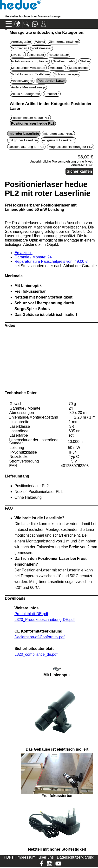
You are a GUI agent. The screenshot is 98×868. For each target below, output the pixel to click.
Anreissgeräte (21, 42)
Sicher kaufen (79, 171)
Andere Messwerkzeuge (28, 87)
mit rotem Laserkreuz (58, 134)
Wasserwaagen (22, 81)
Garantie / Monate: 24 (33, 257)
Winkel (40, 42)
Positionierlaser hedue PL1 (30, 118)
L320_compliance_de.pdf (36, 654)
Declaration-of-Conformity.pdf (39, 637)
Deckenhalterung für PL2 (26, 147)
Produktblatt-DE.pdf (31, 614)
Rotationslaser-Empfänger (30, 61)
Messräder (57, 68)
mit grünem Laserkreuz (59, 140)
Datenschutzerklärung (76, 857)
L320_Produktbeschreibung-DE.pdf (45, 620)
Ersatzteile (52, 94)
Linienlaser (36, 55)
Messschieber (79, 68)
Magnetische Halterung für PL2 (71, 147)
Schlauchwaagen (66, 74)
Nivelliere (18, 55)
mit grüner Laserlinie (23, 140)
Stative (85, 61)
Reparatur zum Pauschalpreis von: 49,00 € (51, 261)
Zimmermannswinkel (64, 42)
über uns (46, 857)
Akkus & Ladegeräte (26, 94)
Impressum (26, 857)
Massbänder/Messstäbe (28, 68)
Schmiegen (19, 48)
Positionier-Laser (51, 81)
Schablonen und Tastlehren (30, 74)
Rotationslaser (59, 55)
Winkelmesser (42, 48)
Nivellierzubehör (64, 61)
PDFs (8, 857)
